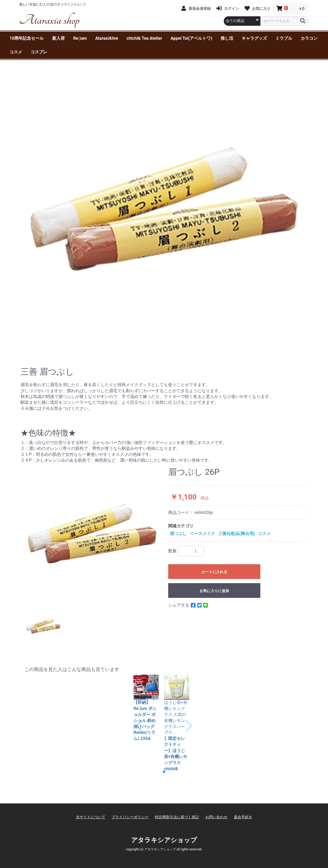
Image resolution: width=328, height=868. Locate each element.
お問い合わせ (216, 806)
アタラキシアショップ (164, 829)
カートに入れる (214, 572)
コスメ (16, 52)
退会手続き (243, 806)
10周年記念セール (27, 38)
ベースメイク (202, 534)
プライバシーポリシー (130, 806)
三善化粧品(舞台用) (237, 534)
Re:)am (80, 38)
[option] (164, 209)
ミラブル (284, 38)
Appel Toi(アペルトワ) (191, 38)
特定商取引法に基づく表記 (177, 806)
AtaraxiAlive (107, 38)
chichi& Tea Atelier (144, 38)
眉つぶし (178, 534)
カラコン (309, 38)
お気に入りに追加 (214, 591)
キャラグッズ (254, 38)
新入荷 (58, 38)
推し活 (227, 38)
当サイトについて (91, 806)
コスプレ (39, 52)
